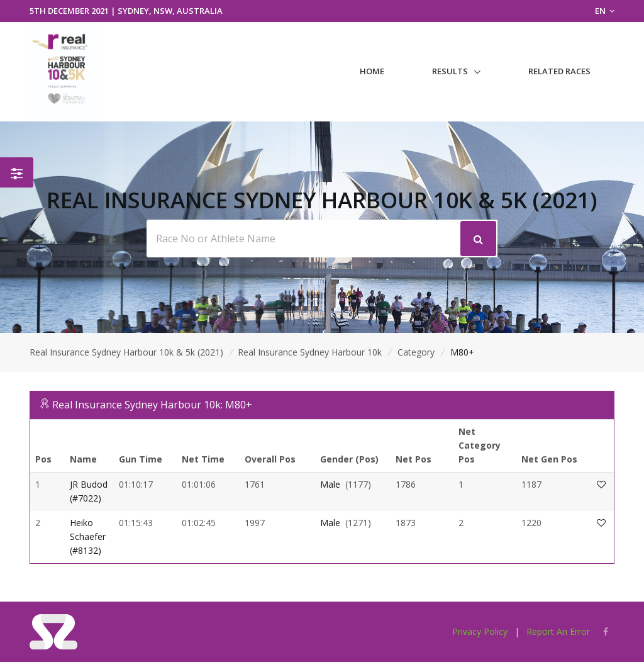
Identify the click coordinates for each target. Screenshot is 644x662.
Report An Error (558, 631)
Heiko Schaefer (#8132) (88, 537)
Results (450, 71)
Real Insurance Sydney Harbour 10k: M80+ (152, 405)
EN (605, 11)
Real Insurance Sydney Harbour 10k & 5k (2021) (126, 352)
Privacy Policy (480, 631)
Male (330, 484)
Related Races (559, 71)
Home (372, 71)
